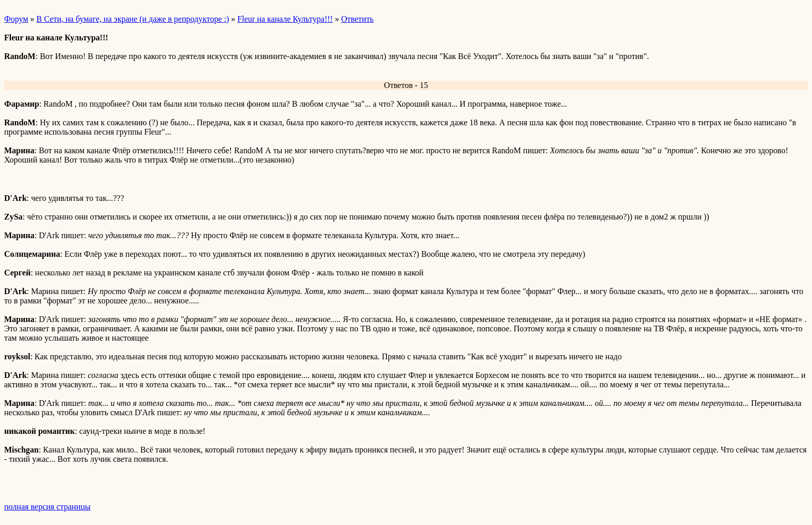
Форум (16, 19)
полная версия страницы (47, 507)
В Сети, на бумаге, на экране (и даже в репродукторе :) (133, 19)
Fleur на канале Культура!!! (285, 19)
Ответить (358, 19)
